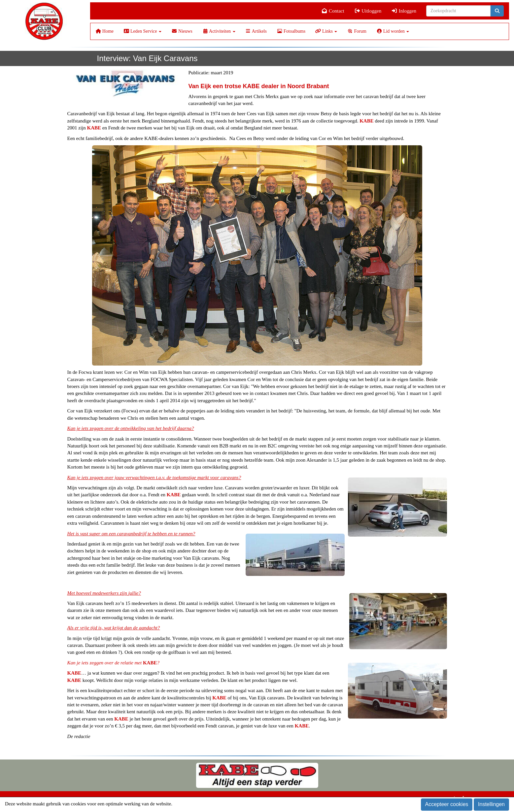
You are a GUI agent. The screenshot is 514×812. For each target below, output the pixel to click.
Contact (333, 11)
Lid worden (393, 31)
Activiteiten (219, 31)
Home (104, 31)
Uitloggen (368, 11)
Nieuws (182, 31)
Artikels (256, 31)
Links (326, 31)
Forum (357, 31)
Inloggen (404, 11)
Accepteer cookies (447, 804)
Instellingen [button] (491, 804)
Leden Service (142, 31)
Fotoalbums (291, 31)
